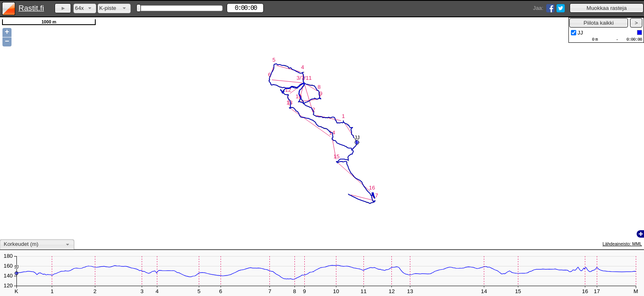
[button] (607, 8)
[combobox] (85, 8)
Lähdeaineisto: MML (622, 244)
